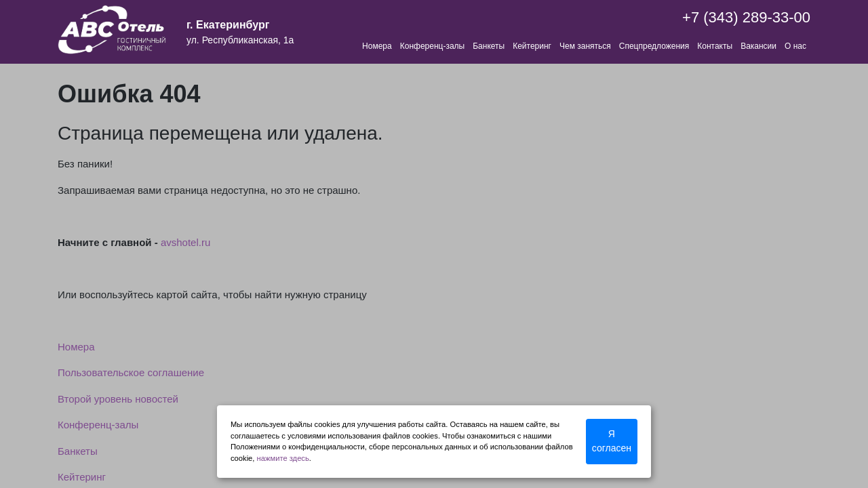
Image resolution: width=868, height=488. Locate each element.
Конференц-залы (432, 46)
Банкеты (489, 46)
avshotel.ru (185, 242)
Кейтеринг (532, 46)
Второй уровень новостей (118, 399)
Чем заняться (585, 46)
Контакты (715, 46)
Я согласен (612, 441)
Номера (377, 46)
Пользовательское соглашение (131, 372)
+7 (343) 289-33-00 (746, 17)
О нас (795, 46)
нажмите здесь (283, 458)
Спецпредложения (654, 46)
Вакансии (758, 46)
